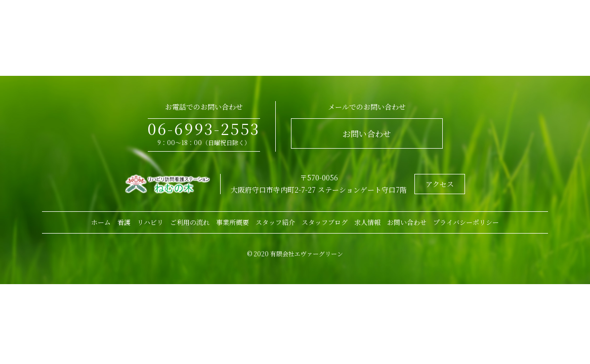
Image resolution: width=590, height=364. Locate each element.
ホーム (101, 222)
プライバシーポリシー (466, 222)
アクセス (440, 184)
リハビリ (150, 222)
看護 (124, 222)
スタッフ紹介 (275, 222)
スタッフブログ (325, 222)
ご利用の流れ (190, 222)
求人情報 (367, 222)
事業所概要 (233, 222)
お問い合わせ (367, 134)
